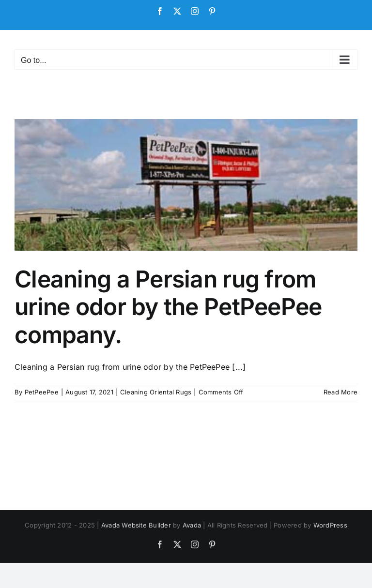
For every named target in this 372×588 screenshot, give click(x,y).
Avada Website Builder (136, 525)
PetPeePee (42, 392)
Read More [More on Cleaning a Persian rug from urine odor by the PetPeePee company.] (341, 392)
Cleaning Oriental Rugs (156, 392)
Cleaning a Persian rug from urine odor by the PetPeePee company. (168, 307)
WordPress (330, 525)
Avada (192, 525)
